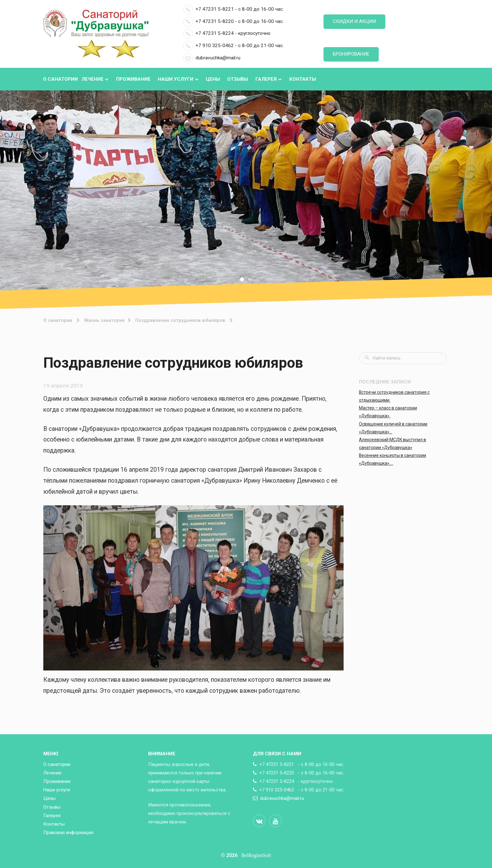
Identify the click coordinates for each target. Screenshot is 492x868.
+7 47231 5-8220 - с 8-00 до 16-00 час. (233, 21)
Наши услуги (178, 79)
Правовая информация (68, 833)
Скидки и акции (354, 21)
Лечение (95, 79)
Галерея (269, 79)
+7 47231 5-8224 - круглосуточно (227, 33)
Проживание (133, 79)
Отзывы (238, 79)
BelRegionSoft (256, 855)
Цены (213, 79)
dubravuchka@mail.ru (212, 58)
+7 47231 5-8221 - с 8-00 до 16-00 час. (233, 9)
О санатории (60, 79)
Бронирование (351, 54)
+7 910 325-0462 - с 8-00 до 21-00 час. (233, 46)
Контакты (303, 79)
